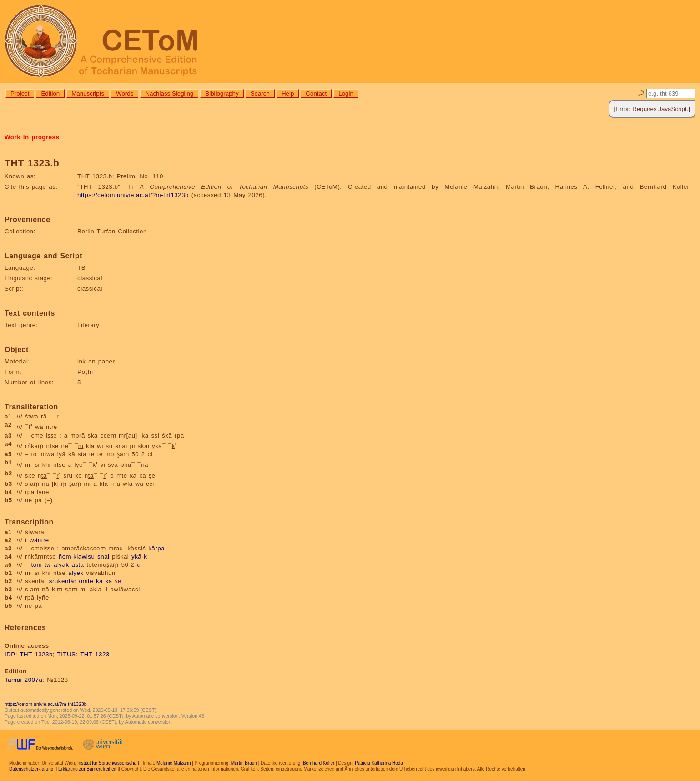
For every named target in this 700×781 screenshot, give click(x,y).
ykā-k (139, 557)
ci (139, 565)
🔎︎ (641, 93)
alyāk (61, 565)
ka (99, 581)
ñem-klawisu (77, 557)
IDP (10, 654)
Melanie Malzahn (174, 763)
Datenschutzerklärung (31, 769)
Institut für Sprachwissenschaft (108, 763)
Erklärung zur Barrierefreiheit (87, 769)
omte (86, 581)
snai (103, 557)
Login (346, 93)
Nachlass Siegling (169, 93)
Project (20, 93)
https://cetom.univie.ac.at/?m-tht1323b (133, 195)
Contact (316, 93)
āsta (78, 565)
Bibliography (222, 93)
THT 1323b (36, 654)
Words (125, 93)
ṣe (118, 581)
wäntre (39, 540)
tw (48, 565)
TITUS (67, 654)
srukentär (63, 581)
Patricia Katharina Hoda (379, 763)
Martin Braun (244, 763)
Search (260, 93)
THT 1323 (95, 654)
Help (288, 93)
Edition (50, 93)
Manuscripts (88, 93)
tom (37, 565)
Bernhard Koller (319, 763)
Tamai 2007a (23, 680)
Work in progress (32, 137)
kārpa (156, 548)
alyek (76, 573)
